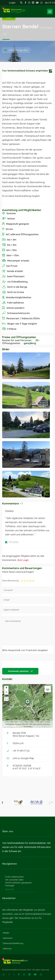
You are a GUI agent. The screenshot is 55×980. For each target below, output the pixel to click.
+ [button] (6, 688)
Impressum (8, 938)
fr (51, 3)
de (46, 3)
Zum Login (23, 560)
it (54, 3)
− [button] (6, 692)
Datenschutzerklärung (13, 943)
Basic (9, 18)
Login (12, 3)
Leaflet (7, 722)
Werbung (7, 948)
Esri (21, 722)
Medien (6, 933)
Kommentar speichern (20, 671)
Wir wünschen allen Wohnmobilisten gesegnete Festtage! (18, 883)
